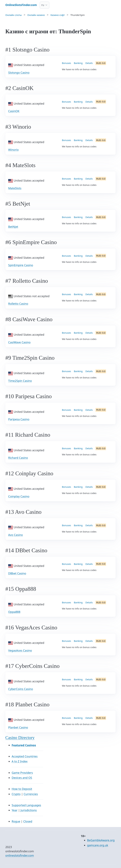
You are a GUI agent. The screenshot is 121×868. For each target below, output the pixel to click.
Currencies (31, 794)
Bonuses (66, 63)
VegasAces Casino (20, 650)
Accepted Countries (25, 756)
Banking (78, 63)
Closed (28, 821)
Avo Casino (16, 535)
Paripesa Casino (19, 419)
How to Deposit (22, 789)
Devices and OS (22, 778)
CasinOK (14, 111)
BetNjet (13, 227)
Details (89, 63)
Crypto (16, 794)
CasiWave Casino (19, 342)
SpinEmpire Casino (21, 265)
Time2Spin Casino (20, 381)
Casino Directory (20, 738)
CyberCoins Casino (21, 689)
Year (15, 810)
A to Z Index (20, 761)
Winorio (13, 150)
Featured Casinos (24, 745)
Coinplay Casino (19, 496)
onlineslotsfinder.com (20, 855)
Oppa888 (14, 612)
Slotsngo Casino (19, 73)
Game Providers (22, 773)
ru (43, 5)
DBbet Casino (17, 573)
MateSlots (15, 188)
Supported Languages (26, 805)
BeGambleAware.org (101, 840)
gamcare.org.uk (98, 845)
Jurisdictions (29, 810)
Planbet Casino (18, 727)
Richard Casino (18, 458)
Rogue (16, 821)
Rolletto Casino (18, 304)
